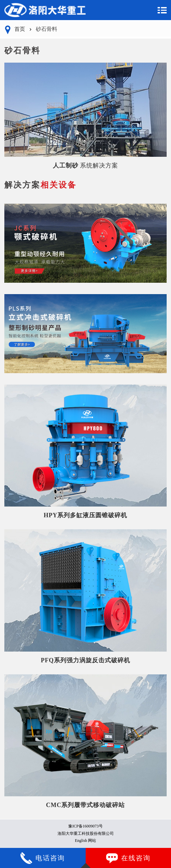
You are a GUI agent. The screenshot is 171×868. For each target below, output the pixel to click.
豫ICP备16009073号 (85, 826)
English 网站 (86, 841)
